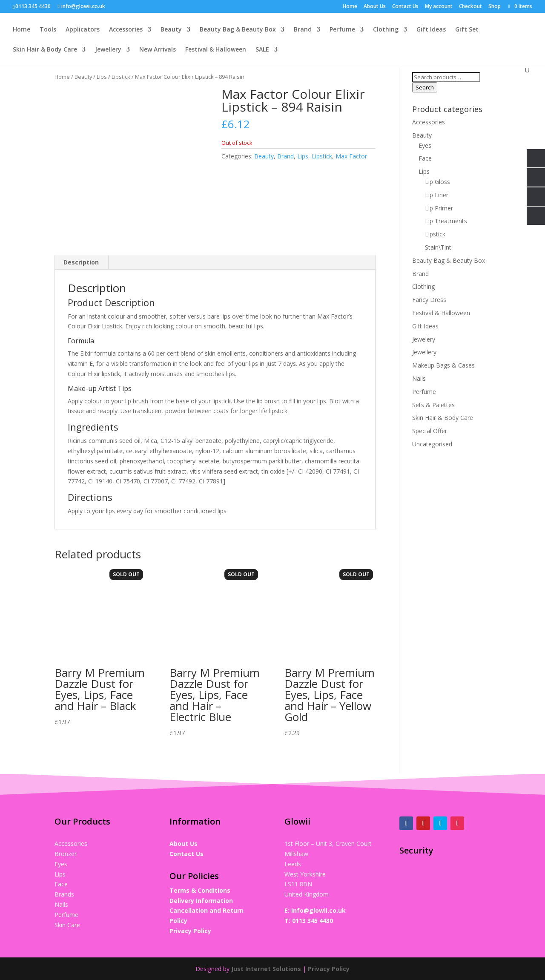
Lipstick (121, 77)
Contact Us (405, 7)
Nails (419, 378)
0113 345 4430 (313, 920)
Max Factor (351, 156)
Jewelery (424, 339)
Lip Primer (439, 208)
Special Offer (430, 431)
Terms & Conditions (200, 890)
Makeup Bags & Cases (443, 365)
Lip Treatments (446, 221)
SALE (262, 50)
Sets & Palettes (433, 405)
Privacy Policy (190, 930)
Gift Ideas (431, 30)
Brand (303, 30)
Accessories (126, 30)
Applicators (83, 30)
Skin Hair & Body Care (45, 50)
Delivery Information (201, 900)
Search (425, 87)
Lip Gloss (437, 182)
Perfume (342, 30)
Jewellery (108, 50)
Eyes (425, 145)
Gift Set (467, 30)
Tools (48, 30)
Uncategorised (432, 444)
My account (439, 7)
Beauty (171, 30)
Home (350, 7)
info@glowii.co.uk (318, 910)
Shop (495, 7)
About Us (375, 7)
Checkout (470, 7)
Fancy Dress (429, 300)
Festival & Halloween (216, 50)
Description (81, 262)
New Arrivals (158, 50)
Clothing (386, 30)
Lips (102, 77)
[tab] (81, 262)
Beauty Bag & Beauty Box (238, 30)
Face (425, 158)
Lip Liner (437, 195)
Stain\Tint (438, 247)
